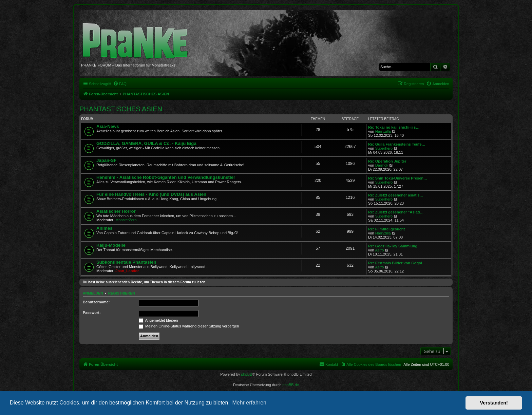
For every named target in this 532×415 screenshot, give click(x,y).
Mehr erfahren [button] (249, 403)
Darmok (382, 165)
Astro (380, 250)
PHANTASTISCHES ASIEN (121, 109)
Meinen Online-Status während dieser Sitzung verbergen (189, 326)
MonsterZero (126, 220)
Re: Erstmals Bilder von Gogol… (397, 263)
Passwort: (92, 313)
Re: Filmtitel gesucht (386, 229)
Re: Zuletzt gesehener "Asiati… (396, 212)
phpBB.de (291, 385)
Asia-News (108, 126)
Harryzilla (383, 131)
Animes (104, 228)
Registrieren (122, 293)
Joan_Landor (127, 271)
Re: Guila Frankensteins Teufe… (397, 144)
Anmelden (93, 293)
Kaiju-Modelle (111, 245)
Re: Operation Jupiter (387, 161)
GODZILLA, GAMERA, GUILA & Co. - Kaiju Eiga (146, 143)
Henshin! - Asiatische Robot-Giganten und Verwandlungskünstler (166, 177)
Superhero (384, 148)
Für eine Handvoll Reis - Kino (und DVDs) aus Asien (151, 194)
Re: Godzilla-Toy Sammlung (393, 246)
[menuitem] (120, 84)
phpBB (246, 374)
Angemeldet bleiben (158, 320)
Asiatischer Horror (116, 211)
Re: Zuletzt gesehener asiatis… (396, 195)
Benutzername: (96, 302)
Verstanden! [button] (494, 403)
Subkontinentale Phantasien (126, 262)
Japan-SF (106, 160)
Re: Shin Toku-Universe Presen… (398, 178)
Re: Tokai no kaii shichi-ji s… (394, 127)
